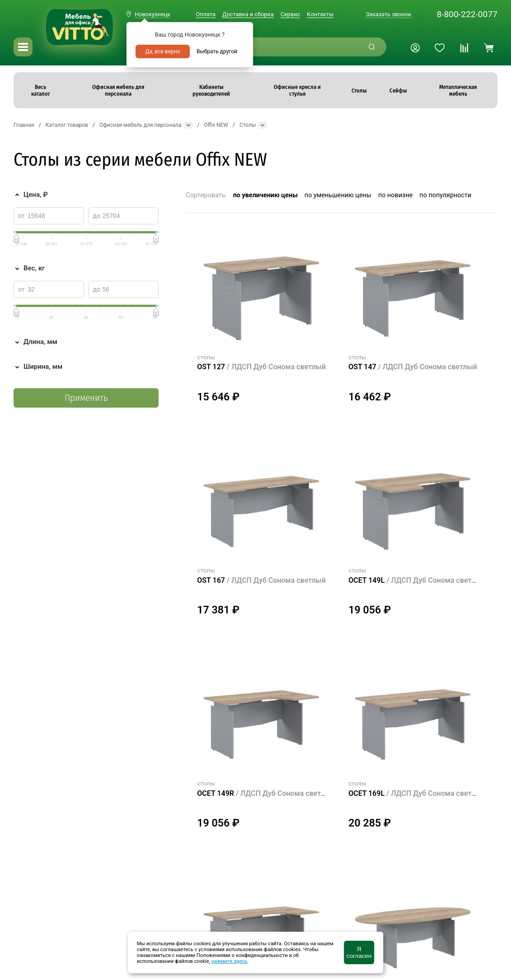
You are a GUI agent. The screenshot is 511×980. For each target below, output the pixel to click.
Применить (86, 398)
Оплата (205, 14)
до (97, 216)
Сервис (291, 14)
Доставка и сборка (248, 14)
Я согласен (359, 952)
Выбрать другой (217, 51)
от (21, 216)
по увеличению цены (265, 195)
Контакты (320, 14)
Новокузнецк (152, 14)
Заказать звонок (388, 14)
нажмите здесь (230, 961)
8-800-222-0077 (467, 14)
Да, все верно (162, 51)
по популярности (445, 195)
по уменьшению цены (338, 195)
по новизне (395, 195)
